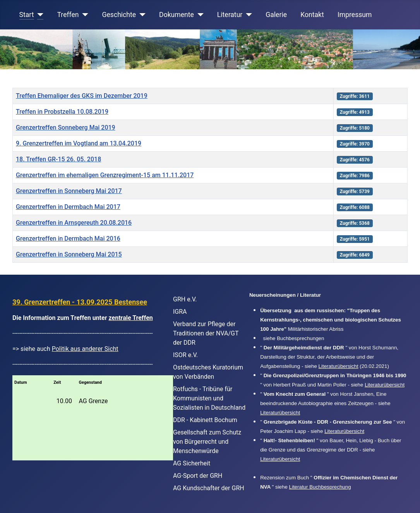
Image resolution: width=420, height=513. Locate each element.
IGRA (180, 312)
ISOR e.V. (185, 355)
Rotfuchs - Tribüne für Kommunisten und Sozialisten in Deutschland (209, 398)
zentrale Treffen (131, 318)
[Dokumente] (199, 15)
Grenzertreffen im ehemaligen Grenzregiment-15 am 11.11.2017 (105, 175)
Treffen (68, 15)
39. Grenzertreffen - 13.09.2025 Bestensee (80, 302)
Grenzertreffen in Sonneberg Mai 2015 (69, 254)
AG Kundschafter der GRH (209, 488)
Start (27, 15)
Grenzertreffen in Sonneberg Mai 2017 (69, 191)
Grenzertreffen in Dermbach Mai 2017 (68, 207)
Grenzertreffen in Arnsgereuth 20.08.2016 (74, 223)
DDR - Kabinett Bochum (205, 420)
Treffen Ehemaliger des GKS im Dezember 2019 (82, 96)
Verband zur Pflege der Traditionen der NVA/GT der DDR (206, 333)
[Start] (39, 15)
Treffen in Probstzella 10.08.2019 (62, 112)
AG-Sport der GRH (198, 476)
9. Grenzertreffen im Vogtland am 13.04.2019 (79, 143)
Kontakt (312, 15)
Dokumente (177, 15)
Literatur (230, 15)
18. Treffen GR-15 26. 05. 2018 (58, 159)
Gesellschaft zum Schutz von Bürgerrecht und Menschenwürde (207, 442)
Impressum (355, 15)
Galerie (276, 15)
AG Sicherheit (192, 463)
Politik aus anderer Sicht (85, 349)
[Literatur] (247, 15)
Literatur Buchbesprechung (320, 487)
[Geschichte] (141, 15)
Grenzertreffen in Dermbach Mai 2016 (68, 239)
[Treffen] (84, 15)
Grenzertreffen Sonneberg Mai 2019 (66, 127)
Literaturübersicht (339, 366)
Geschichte (119, 15)
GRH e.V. (185, 299)
